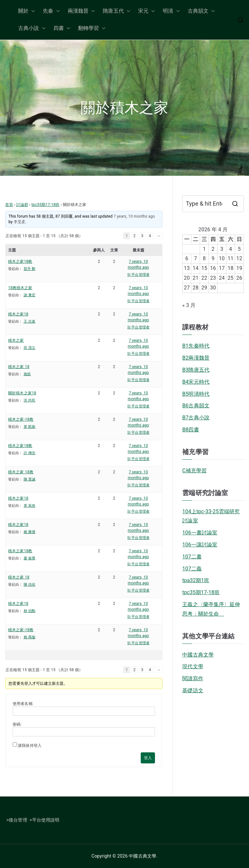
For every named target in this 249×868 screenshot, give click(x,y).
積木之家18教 (20, 262)
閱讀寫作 (193, 678)
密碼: (17, 724)
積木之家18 (18, 314)
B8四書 (191, 430)
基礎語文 (193, 690)
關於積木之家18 (22, 393)
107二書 (192, 557)
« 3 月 (189, 305)
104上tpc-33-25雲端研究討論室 (211, 516)
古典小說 (32, 28)
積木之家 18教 (21, 472)
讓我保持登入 (30, 746)
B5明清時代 (196, 394)
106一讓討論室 (200, 545)
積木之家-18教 (21, 419)
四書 (62, 28)
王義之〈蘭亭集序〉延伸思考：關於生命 (211, 609)
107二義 (192, 569)
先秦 (51, 11)
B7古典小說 (196, 418)
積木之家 (16, 340)
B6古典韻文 (196, 406)
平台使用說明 (46, 820)
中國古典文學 (198, 655)
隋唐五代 (117, 11)
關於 (27, 11)
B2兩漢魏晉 (196, 358)
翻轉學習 (92, 28)
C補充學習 (194, 471)
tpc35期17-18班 (46, 205)
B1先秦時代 (196, 346)
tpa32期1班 (196, 580)
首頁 (9, 205)
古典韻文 (202, 11)
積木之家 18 (19, 367)
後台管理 (18, 820)
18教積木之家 (20, 288)
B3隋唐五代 (196, 370)
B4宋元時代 (196, 382)
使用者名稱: (23, 704)
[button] (32, 11)
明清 (171, 11)
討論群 (22, 205)
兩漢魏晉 (82, 11)
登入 (148, 758)
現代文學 (193, 666)
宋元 (147, 11)
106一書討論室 (200, 533)
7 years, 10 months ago (134, 216)
